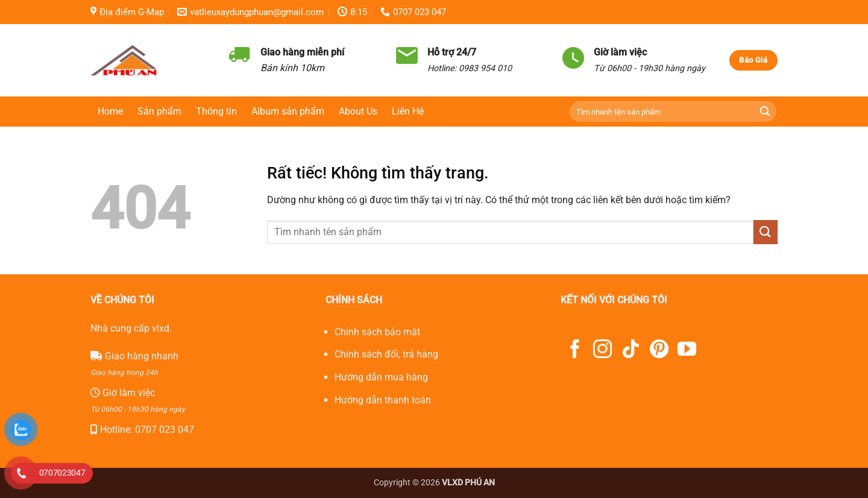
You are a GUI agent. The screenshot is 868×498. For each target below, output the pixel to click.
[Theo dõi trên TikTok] (631, 351)
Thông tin (216, 111)
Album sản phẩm (288, 111)
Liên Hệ (408, 111)
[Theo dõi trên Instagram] (602, 351)
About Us (358, 111)
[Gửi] (765, 112)
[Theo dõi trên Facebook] (575, 351)
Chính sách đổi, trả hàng (386, 354)
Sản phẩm (159, 111)
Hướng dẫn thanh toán (383, 400)
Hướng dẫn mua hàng (381, 377)
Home (110, 111)
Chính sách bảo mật (377, 332)
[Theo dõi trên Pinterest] (659, 351)
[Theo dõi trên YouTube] (687, 351)
